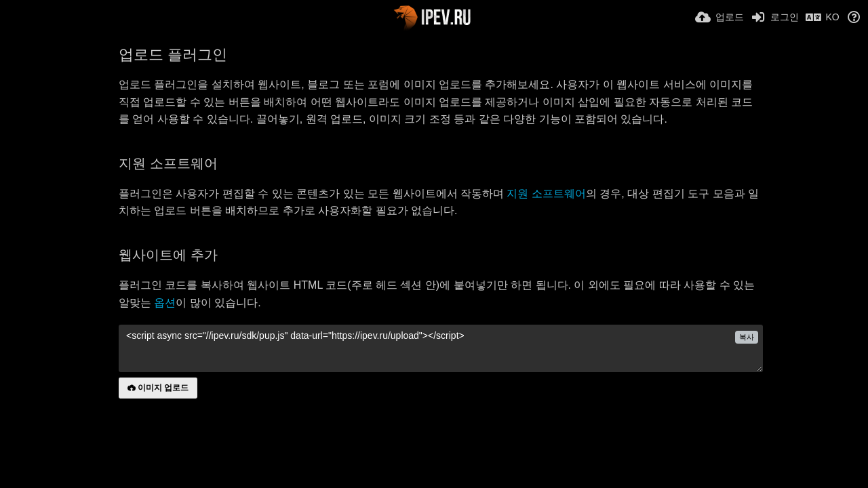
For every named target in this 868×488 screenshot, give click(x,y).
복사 (747, 337)
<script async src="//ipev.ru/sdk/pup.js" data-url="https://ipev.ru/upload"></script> (441, 348)
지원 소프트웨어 (546, 194)
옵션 (165, 303)
